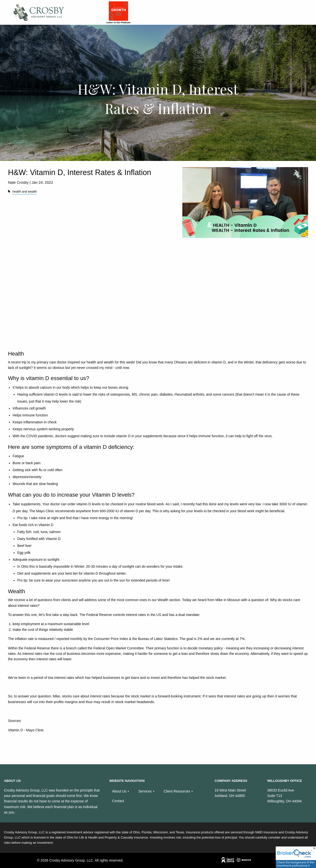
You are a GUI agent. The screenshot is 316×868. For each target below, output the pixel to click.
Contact (118, 801)
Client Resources (177, 791)
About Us (119, 791)
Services (145, 791)
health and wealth (25, 192)
